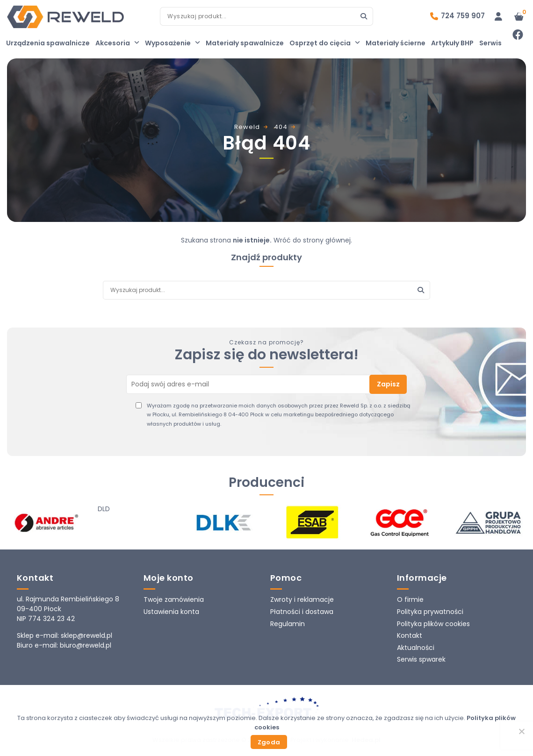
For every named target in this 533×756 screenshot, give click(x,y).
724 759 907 (463, 16)
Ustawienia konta (171, 612)
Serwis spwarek (421, 659)
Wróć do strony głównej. (313, 240)
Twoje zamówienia (174, 599)
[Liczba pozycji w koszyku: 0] (519, 16)
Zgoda (269, 742)
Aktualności (416, 648)
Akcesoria (117, 43)
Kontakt (410, 635)
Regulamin (288, 624)
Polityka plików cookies (433, 624)
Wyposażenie (173, 43)
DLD (104, 509)
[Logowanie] (498, 16)
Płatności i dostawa (302, 612)
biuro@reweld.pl (86, 645)
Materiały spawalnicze (245, 43)
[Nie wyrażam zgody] (521, 731)
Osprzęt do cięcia (325, 43)
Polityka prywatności (430, 612)
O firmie (410, 599)
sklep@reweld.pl (86, 635)
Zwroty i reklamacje (302, 599)
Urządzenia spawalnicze (48, 43)
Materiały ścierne (396, 43)
